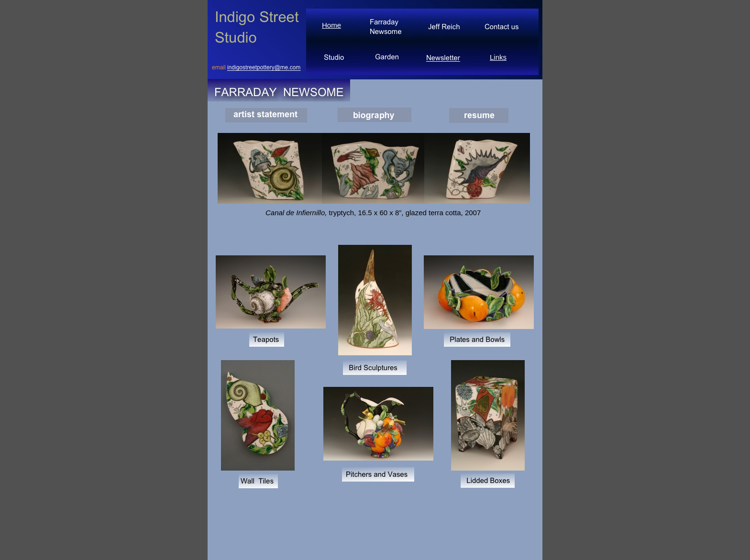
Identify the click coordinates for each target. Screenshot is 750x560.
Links (498, 57)
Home (331, 25)
